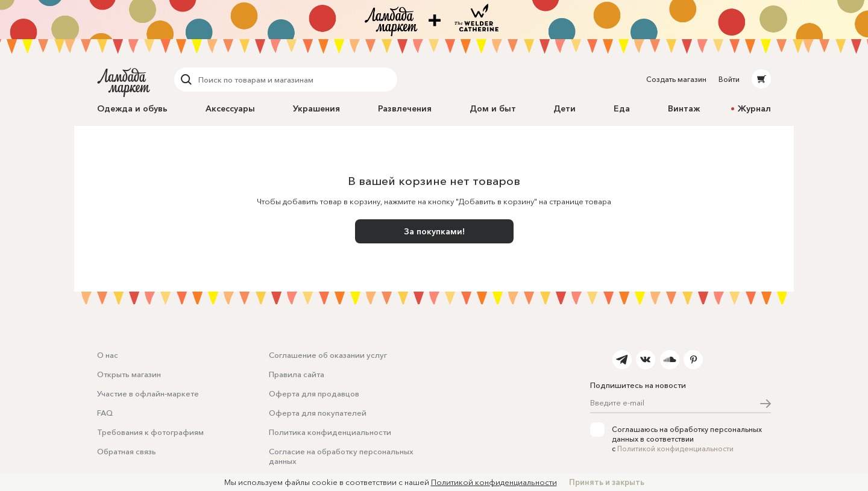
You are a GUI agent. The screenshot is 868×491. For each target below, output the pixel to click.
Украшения (316, 108)
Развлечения (405, 108)
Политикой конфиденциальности (675, 449)
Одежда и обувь (132, 108)
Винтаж (684, 108)
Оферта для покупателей (318, 413)
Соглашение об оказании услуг (328, 355)
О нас (108, 355)
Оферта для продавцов (314, 393)
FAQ (105, 413)
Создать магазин (676, 79)
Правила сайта (297, 374)
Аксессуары (230, 108)
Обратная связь (127, 451)
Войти (729, 79)
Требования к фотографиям (150, 432)
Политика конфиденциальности (330, 432)
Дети (565, 108)
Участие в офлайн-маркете (148, 393)
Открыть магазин (129, 374)
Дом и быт (493, 108)
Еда (622, 108)
